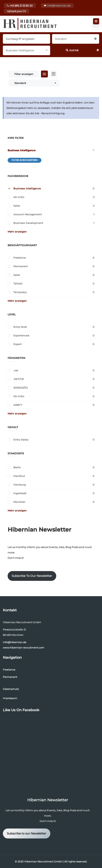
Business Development (28, 223)
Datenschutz (11, 689)
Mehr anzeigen (17, 232)
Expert (17, 344)
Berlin (17, 467)
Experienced (21, 335)
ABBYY (18, 405)
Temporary (20, 292)
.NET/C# (18, 379)
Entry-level (20, 327)
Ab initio (19, 396)
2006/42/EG (21, 388)
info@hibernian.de (59, 6)
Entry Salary (21, 440)
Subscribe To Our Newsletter (32, 576)
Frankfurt (19, 476)
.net (16, 370)
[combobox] (76, 39)
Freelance (20, 258)
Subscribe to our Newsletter (27, 833)
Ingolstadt (20, 493)
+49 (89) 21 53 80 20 (20, 6)
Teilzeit (18, 284)
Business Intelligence (22, 150)
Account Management (28, 214)
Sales (17, 206)
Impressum (10, 698)
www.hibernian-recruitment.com (24, 648)
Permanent (20, 266)
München (19, 502)
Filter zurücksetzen (24, 160)
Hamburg (20, 485)
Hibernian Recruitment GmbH (43, 861)
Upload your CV (16, 11)
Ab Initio (19, 197)
